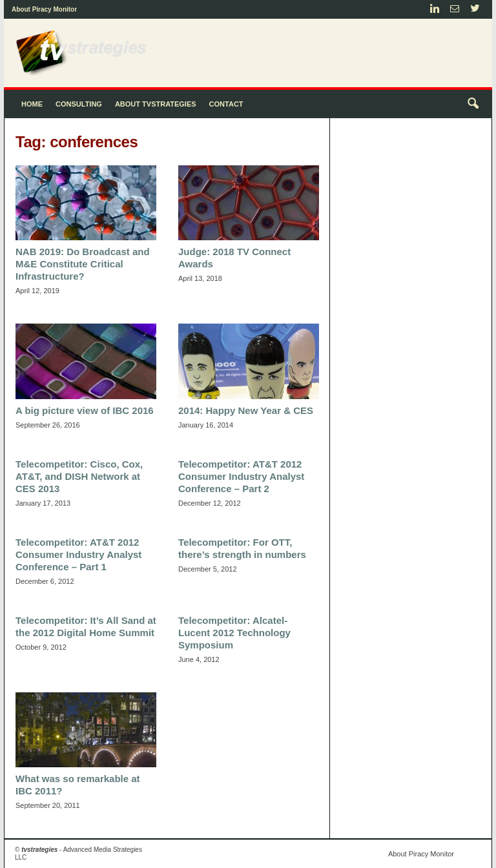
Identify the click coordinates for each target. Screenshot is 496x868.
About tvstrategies (156, 104)
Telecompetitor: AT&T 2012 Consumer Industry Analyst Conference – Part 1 (78, 554)
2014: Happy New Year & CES (246, 410)
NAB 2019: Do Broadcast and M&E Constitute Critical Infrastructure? (83, 264)
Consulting (79, 104)
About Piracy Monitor (44, 9)
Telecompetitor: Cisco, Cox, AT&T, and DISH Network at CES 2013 (79, 476)
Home (32, 104)
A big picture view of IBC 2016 (85, 410)
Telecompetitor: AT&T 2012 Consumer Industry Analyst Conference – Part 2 (241, 476)
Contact (226, 104)
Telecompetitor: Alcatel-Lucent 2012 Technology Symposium (234, 633)
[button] (473, 104)
